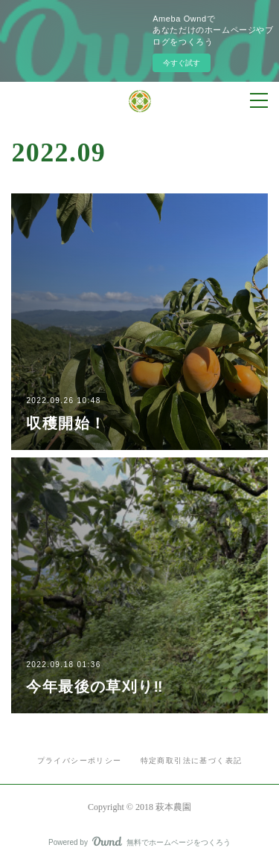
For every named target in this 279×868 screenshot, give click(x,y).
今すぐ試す (182, 63)
